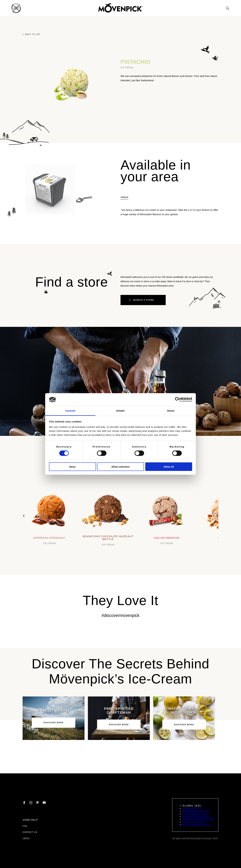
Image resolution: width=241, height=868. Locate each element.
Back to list (31, 34)
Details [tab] (120, 411)
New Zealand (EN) (196, 825)
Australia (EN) (194, 822)
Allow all (169, 467)
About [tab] (171, 411)
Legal (26, 838)
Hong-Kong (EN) (195, 814)
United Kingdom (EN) (199, 819)
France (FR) (192, 808)
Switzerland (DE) (196, 811)
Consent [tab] (70, 411)
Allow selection (120, 467)
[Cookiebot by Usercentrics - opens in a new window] (177, 400)
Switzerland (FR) (196, 816)
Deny (72, 467)
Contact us (30, 832)
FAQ (25, 826)
